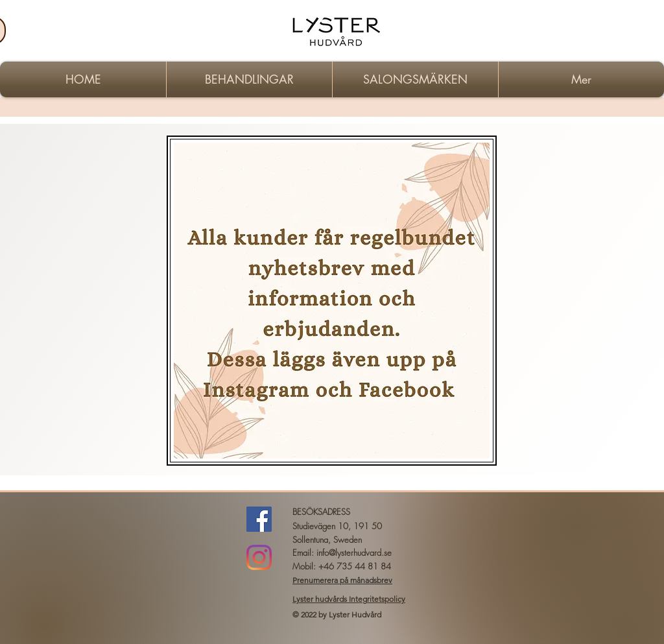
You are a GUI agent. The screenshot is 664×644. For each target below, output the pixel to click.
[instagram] (259, 557)
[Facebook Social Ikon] (259, 519)
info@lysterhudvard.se (354, 553)
